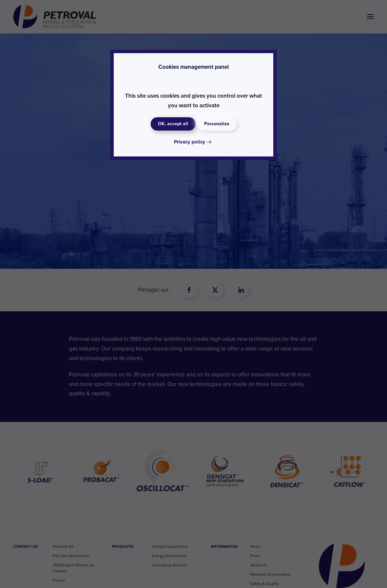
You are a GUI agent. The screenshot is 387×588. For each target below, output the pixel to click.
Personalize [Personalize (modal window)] (217, 124)
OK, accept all (173, 124)
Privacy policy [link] (190, 142)
